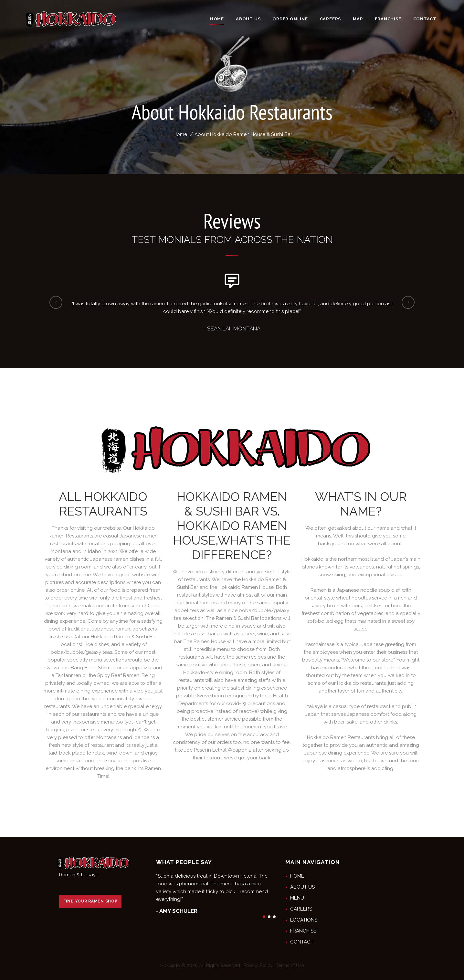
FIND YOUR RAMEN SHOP (90, 901)
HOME (297, 876)
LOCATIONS (304, 920)
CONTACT (302, 942)
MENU (297, 898)
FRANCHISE (303, 931)
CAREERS (301, 909)
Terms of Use (290, 965)
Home (180, 134)
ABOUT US (302, 887)
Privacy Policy (258, 965)
